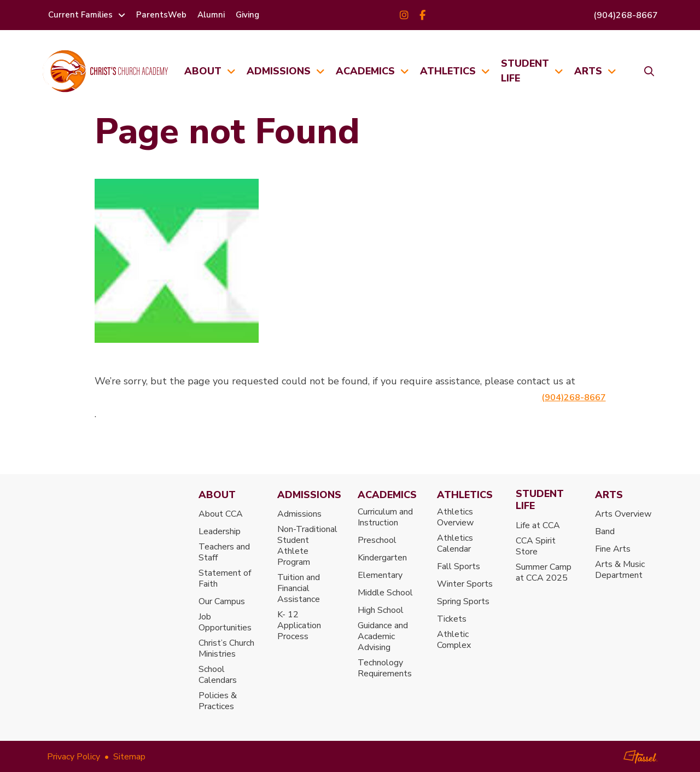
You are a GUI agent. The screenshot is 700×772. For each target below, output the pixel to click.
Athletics (448, 71)
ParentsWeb (161, 15)
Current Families (80, 15)
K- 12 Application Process (299, 625)
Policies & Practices (218, 701)
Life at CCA (538, 525)
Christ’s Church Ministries (226, 648)
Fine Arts (613, 549)
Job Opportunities (225, 622)
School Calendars (218, 675)
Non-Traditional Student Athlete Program (307, 546)
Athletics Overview (455, 517)
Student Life (525, 71)
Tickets (452, 619)
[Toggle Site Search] (645, 71)
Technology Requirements (385, 668)
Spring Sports (463, 601)
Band (605, 531)
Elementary (380, 575)
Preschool (377, 540)
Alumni (211, 15)
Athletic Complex (454, 640)
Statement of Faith (225, 578)
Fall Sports (459, 566)
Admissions (279, 71)
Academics (365, 71)
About (203, 71)
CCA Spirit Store (536, 546)
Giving (247, 15)
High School (381, 610)
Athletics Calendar (455, 543)
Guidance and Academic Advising (383, 636)
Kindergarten (382, 558)
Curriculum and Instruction (385, 517)
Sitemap (129, 757)
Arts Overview (623, 514)
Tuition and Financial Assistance (299, 588)
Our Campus (222, 601)
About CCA (221, 514)
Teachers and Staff (224, 552)
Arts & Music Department (620, 570)
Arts (588, 71)
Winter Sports (465, 584)
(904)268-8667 (626, 15)
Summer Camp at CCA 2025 (544, 572)
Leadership (220, 531)
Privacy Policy (74, 757)
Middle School (385, 593)
